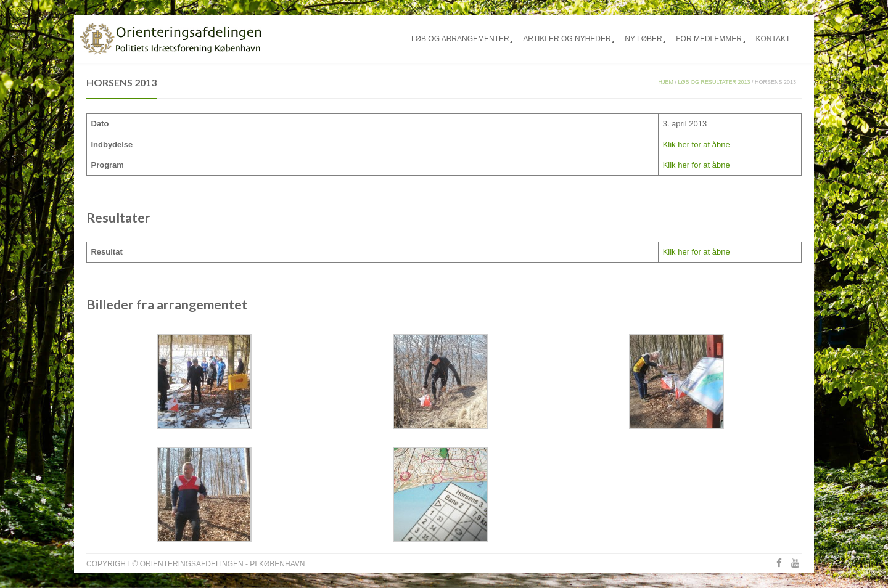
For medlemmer (709, 39)
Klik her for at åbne (697, 145)
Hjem (666, 82)
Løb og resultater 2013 (714, 82)
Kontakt (773, 39)
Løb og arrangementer (460, 39)
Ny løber (643, 39)
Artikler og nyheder (567, 39)
